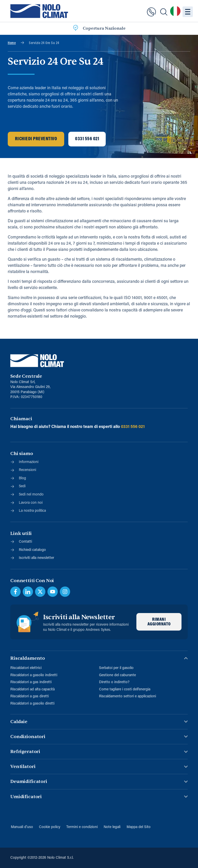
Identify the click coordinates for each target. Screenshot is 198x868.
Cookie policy (49, 827)
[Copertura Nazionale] (76, 29)
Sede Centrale (26, 376)
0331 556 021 (133, 427)
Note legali (112, 827)
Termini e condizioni (82, 827)
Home (12, 43)
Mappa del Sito (139, 827)
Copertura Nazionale (104, 28)
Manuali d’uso (21, 827)
